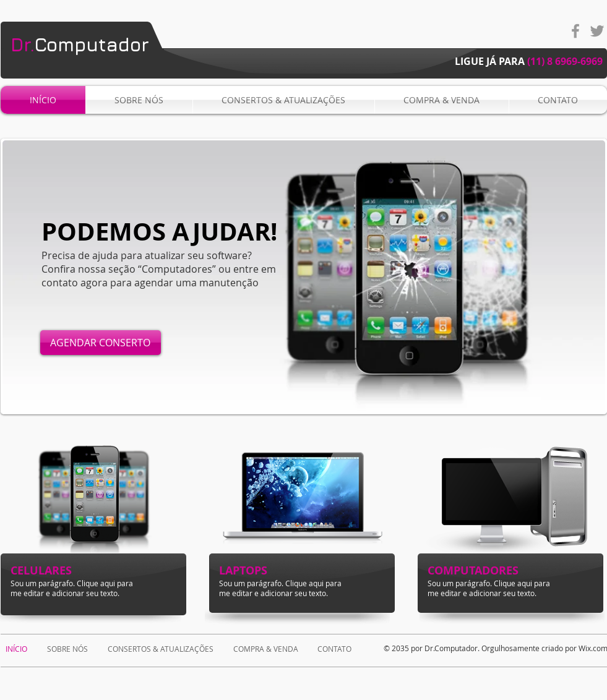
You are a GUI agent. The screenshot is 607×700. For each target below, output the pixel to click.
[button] (304, 276)
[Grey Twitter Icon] (597, 31)
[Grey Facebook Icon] (575, 31)
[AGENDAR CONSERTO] (101, 343)
